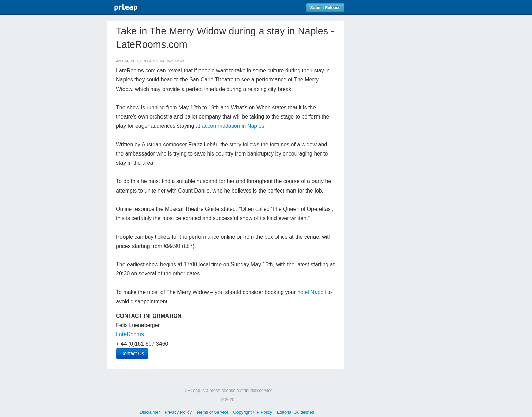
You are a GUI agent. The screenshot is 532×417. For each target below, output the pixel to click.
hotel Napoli (312, 292)
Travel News (174, 61)
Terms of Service (212, 412)
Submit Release (325, 8)
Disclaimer (150, 412)
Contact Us (132, 353)
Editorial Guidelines (296, 412)
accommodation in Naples (233, 126)
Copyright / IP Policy (253, 412)
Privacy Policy (178, 412)
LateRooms (130, 334)
